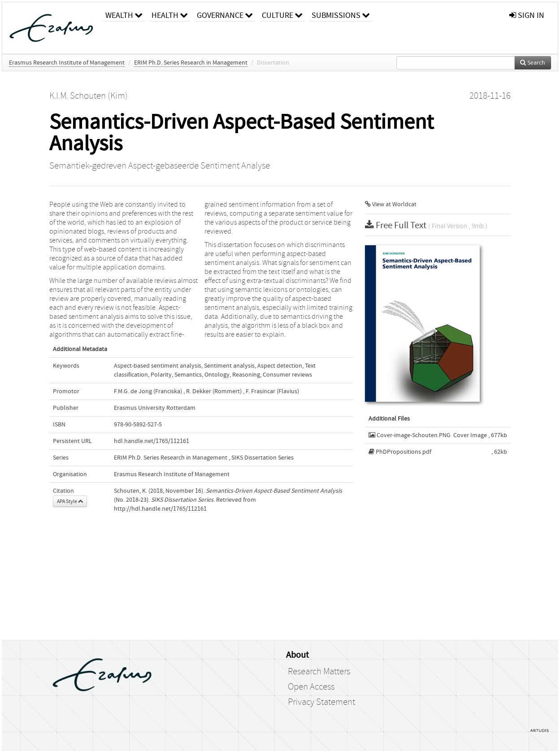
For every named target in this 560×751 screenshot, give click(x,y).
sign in (527, 15)
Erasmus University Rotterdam (155, 408)
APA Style (70, 501)
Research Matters (319, 672)
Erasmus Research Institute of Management (67, 63)
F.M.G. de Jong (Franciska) (148, 391)
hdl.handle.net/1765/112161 (152, 441)
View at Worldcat (391, 204)
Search (533, 63)
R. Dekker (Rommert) (214, 391)
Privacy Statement (321, 702)
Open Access (311, 687)
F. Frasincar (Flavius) (272, 391)
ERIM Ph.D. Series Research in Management (191, 63)
